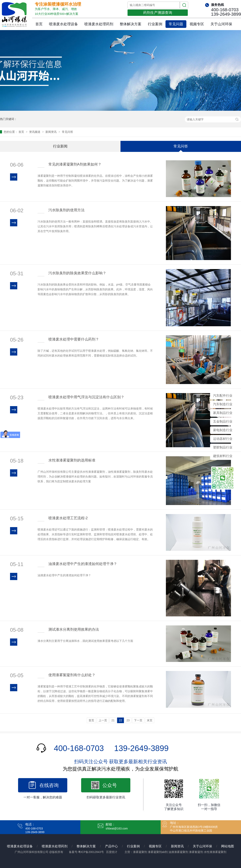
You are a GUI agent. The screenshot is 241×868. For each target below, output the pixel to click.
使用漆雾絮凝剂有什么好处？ (72, 675)
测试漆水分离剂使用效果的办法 (74, 629)
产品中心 (111, 846)
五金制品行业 (223, 421)
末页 (150, 720)
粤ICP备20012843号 (91, 852)
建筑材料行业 (223, 456)
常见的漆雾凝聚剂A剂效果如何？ (75, 164)
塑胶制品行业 (223, 447)
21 (113, 720)
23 (128, 720)
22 (120, 720)
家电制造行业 (223, 430)
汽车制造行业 (223, 404)
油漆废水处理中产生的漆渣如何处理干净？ (83, 564)
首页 (39, 24)
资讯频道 (35, 132)
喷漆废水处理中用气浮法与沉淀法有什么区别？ (86, 397)
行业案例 (155, 24)
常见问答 (67, 132)
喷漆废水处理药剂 (99, 24)
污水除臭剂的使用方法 (66, 210)
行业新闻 (60, 146)
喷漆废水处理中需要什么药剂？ (74, 339)
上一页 (103, 720)
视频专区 (197, 24)
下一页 (138, 720)
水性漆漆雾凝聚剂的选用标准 (72, 460)
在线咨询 (49, 785)
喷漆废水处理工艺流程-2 (68, 518)
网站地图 (228, 846)
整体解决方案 (131, 24)
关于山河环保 (221, 24)
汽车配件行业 (223, 396)
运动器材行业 (223, 439)
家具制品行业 (223, 413)
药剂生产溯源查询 (158, 13)
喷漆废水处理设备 (63, 24)
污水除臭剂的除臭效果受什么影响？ (77, 273)
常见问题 (176, 24)
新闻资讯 (51, 132)
